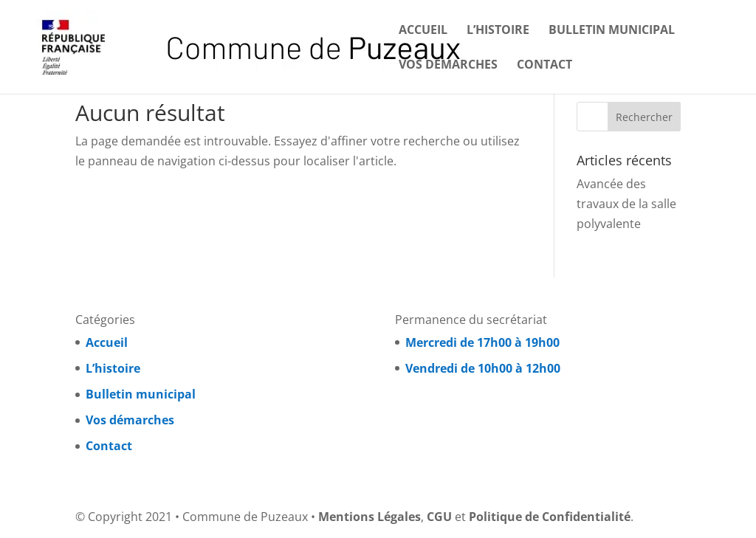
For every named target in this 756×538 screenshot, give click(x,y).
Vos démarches (448, 66)
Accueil (423, 31)
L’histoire (498, 31)
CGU (439, 517)
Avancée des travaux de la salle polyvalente (626, 204)
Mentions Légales (370, 517)
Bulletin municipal (612, 31)
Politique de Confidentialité (550, 517)
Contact (544, 66)
